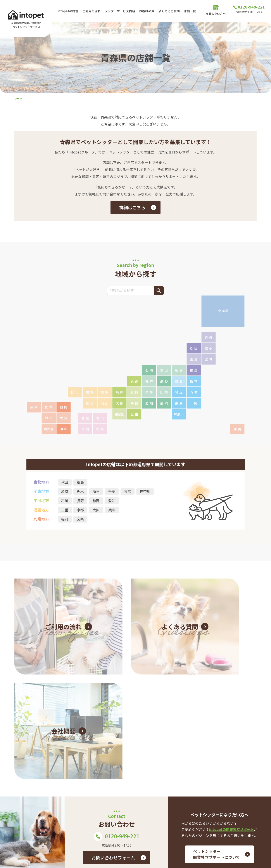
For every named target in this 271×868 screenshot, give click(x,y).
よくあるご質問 (171, 11)
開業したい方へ (216, 11)
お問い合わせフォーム (113, 724)
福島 (81, 482)
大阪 (96, 510)
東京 (128, 492)
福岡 (65, 519)
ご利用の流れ (92, 11)
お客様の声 (148, 11)
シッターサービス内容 (121, 11)
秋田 (65, 482)
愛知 (112, 501)
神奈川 (145, 492)
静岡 (96, 501)
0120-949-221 (117, 703)
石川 (65, 501)
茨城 (65, 492)
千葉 (112, 492)
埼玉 (96, 492)
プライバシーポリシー (240, 816)
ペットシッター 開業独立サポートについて (217, 721)
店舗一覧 (192, 11)
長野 (81, 501)
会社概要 (208, 816)
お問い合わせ (163, 809)
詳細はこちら (132, 207)
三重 (65, 510)
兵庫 (112, 510)
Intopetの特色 (68, 11)
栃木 (81, 492)
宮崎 (81, 519)
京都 (81, 510)
